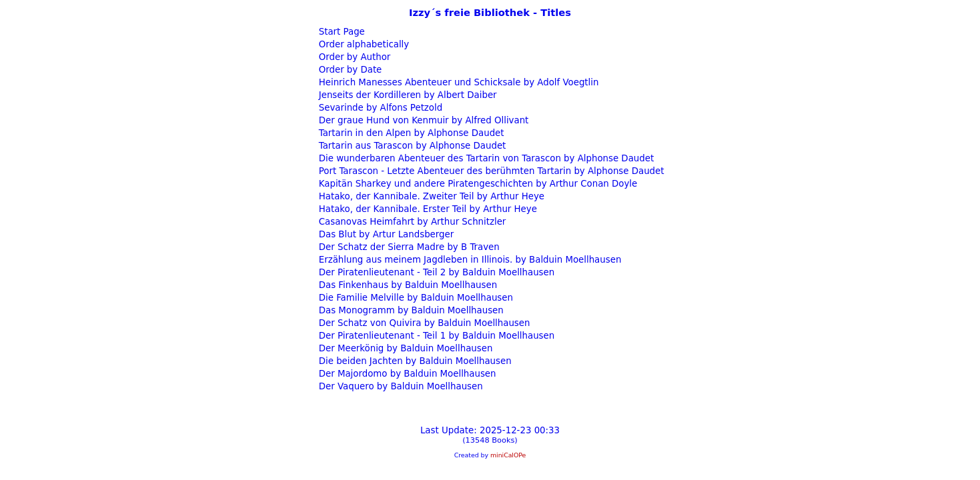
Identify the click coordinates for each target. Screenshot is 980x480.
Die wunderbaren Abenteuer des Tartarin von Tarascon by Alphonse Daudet (485, 158)
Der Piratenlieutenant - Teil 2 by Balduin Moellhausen (436, 272)
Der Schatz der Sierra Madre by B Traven (408, 247)
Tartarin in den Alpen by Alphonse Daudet (410, 133)
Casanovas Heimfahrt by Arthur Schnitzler (411, 222)
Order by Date (349, 70)
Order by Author (354, 57)
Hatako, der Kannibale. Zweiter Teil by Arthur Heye (430, 196)
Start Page (341, 32)
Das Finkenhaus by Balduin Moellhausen (407, 285)
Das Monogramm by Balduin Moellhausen (410, 310)
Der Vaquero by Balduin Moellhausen (400, 386)
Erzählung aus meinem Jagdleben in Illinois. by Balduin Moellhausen (469, 260)
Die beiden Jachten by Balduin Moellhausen (414, 361)
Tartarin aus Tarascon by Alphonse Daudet (411, 146)
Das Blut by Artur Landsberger (385, 234)
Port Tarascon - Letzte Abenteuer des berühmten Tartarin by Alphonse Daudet (490, 171)
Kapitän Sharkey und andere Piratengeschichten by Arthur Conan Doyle (477, 184)
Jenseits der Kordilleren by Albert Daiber (407, 95)
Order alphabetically (363, 44)
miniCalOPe (508, 455)
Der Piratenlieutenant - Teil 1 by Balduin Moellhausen (436, 336)
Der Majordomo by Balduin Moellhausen (406, 374)
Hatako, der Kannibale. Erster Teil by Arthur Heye (427, 209)
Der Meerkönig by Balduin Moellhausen (405, 348)
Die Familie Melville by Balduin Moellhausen (415, 298)
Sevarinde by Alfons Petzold (380, 108)
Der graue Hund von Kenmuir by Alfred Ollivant (423, 120)
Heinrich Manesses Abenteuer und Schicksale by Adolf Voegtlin (458, 82)
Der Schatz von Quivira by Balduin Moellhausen (423, 323)
